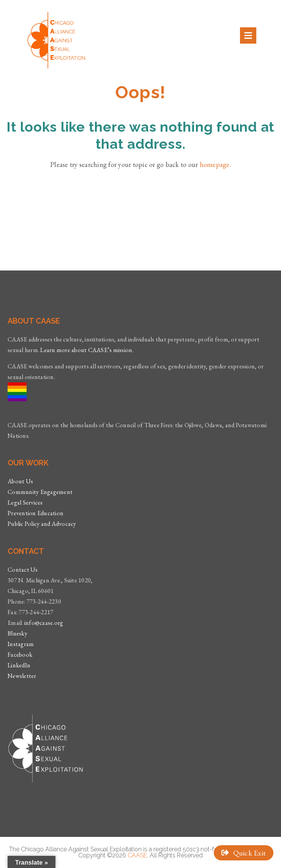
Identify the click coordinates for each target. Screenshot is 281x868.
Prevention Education (36, 513)
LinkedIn (19, 665)
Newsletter (22, 676)
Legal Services (25, 502)
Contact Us (23, 570)
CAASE (137, 855)
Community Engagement (40, 492)
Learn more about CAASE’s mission (86, 350)
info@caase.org (44, 623)
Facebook (20, 655)
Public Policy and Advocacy (42, 524)
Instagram (21, 644)
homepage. (215, 164)
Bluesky (17, 633)
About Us (20, 481)
